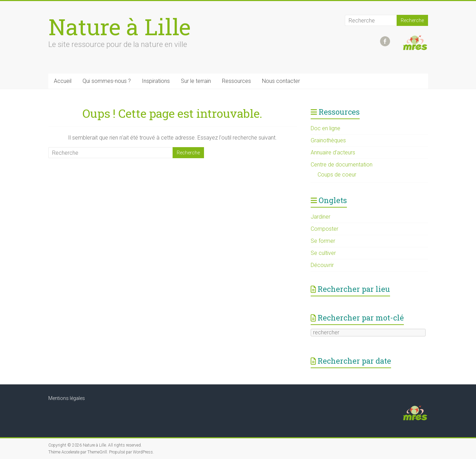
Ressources (236, 81)
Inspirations (156, 81)
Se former (323, 241)
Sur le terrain (196, 81)
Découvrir (322, 265)
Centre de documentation (342, 165)
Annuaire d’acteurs (333, 152)
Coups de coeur (337, 175)
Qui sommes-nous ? (107, 81)
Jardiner (320, 217)
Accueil (63, 81)
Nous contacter (281, 81)
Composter (324, 229)
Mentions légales (67, 398)
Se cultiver (323, 253)
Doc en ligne (326, 128)
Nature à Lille (120, 27)
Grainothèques (328, 140)
